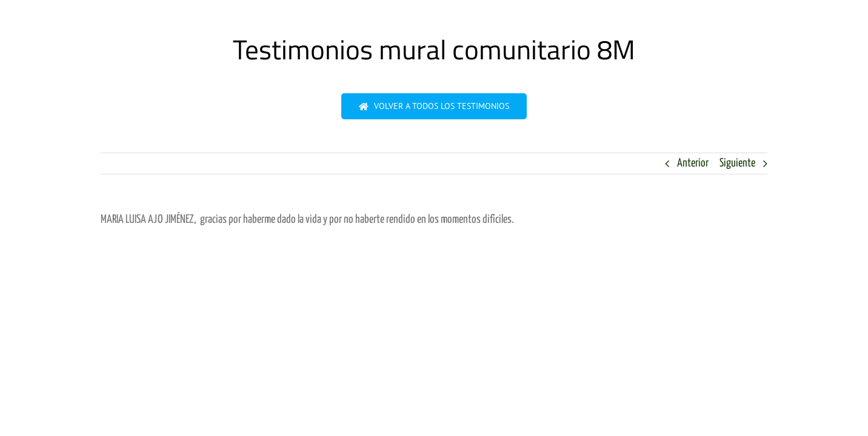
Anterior (693, 163)
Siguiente (737, 163)
